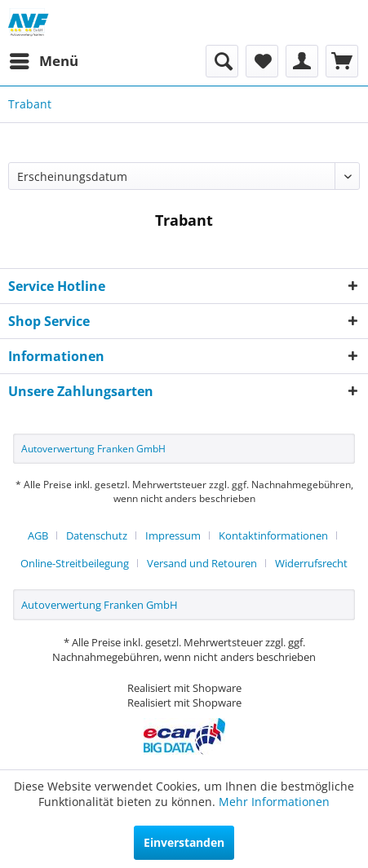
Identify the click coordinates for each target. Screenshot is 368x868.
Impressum (173, 535)
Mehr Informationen (274, 802)
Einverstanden (184, 842)
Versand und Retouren (202, 563)
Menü (44, 59)
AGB (38, 535)
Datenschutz (97, 535)
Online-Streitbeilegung (75, 563)
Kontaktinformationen (273, 535)
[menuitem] (43, 61)
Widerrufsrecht (311, 563)
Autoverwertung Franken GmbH (93, 449)
